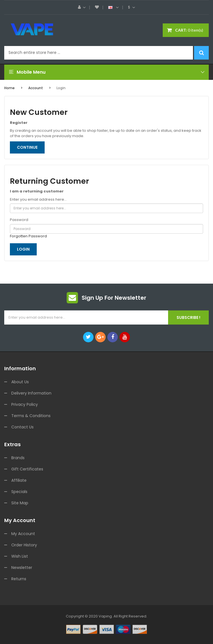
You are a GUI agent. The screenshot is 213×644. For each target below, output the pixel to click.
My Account (23, 534)
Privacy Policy (25, 404)
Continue (27, 147)
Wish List (20, 556)
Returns (19, 579)
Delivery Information (31, 393)
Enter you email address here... (38, 200)
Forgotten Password (28, 236)
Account (36, 88)
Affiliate (19, 480)
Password (19, 220)
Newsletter (22, 568)
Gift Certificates (27, 469)
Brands (18, 458)
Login (61, 88)
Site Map (20, 503)
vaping (105, 616)
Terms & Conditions (31, 416)
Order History (24, 545)
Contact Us (22, 427)
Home (9, 88)
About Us (20, 382)
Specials (19, 492)
